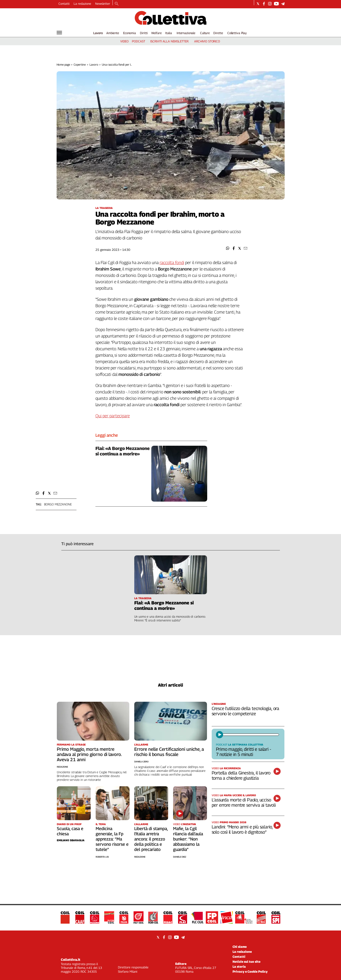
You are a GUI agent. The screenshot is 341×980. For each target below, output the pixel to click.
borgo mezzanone (58, 504)
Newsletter (103, 4)
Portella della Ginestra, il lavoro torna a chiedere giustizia (241, 775)
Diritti (144, 33)
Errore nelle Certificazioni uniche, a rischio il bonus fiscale (169, 752)
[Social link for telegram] (283, 4)
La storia (239, 967)
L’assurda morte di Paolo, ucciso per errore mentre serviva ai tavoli (244, 802)
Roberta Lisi (102, 857)
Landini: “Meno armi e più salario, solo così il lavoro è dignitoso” (242, 829)
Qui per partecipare (113, 416)
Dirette (218, 33)
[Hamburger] (59, 33)
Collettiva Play (237, 33)
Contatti (64, 4)
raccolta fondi (172, 263)
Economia (130, 33)
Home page (63, 65)
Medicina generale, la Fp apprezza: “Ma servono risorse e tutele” (112, 839)
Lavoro (98, 33)
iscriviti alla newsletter (169, 41)
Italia (168, 33)
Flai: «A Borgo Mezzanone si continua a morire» (123, 451)
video (124, 41)
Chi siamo (240, 947)
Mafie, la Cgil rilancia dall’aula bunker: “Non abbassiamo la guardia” (188, 839)
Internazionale (186, 33)
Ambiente (113, 33)
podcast (138, 41)
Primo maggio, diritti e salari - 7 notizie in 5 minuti (244, 752)
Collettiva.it (71, 960)
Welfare (156, 33)
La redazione (82, 4)
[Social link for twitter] (258, 4)
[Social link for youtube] (276, 4)
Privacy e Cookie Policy (250, 971)
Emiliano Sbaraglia (71, 840)
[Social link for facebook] (264, 4)
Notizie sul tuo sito (247, 962)
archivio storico (207, 41)
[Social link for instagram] (270, 4)
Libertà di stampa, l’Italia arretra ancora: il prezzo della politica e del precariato (151, 839)
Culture (205, 33)
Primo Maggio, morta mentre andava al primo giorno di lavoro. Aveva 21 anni (89, 754)
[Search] (117, 4)
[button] (228, 248)
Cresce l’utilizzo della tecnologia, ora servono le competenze (246, 711)
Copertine (80, 65)
